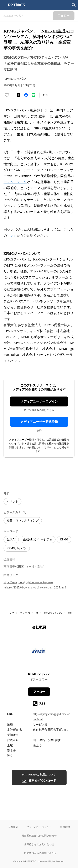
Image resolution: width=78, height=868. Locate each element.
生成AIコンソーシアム (38, 539)
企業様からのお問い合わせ (39, 844)
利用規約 (65, 827)
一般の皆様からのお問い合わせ (39, 853)
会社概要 (13, 827)
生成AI (11, 539)
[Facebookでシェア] (26, 95)
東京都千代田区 (14, 567)
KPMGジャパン (17, 548)
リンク (12, 236)
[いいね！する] (7, 95)
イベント (12, 502)
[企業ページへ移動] (39, 652)
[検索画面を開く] (74, 5)
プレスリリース (29, 613)
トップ (10, 613)
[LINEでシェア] (33, 95)
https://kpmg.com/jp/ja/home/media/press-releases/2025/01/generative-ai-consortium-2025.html (35, 585)
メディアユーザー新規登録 (39, 422)
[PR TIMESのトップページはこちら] (17, 5)
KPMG (64, 539)
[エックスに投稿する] (19, 95)
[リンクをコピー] (45, 95)
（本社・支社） (36, 567)
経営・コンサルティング (23, 520)
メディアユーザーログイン (39, 401)
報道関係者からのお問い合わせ (39, 836)
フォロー (39, 692)
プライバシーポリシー (39, 827)
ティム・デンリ (15, 182)
